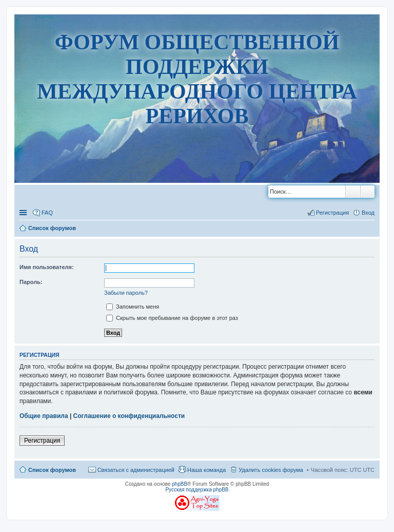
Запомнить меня (133, 307)
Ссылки (24, 213)
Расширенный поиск (368, 192)
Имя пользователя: (47, 267)
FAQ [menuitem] (47, 213)
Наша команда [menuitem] (206, 470)
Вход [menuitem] (368, 213)
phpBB (180, 484)
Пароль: (31, 282)
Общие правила (44, 416)
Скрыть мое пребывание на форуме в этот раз (172, 318)
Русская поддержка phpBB (197, 490)
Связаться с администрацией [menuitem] (136, 470)
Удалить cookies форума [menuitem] (271, 470)
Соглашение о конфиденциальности (129, 416)
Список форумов (52, 470)
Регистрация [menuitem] (332, 213)
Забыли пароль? (126, 293)
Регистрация (42, 441)
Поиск (353, 192)
